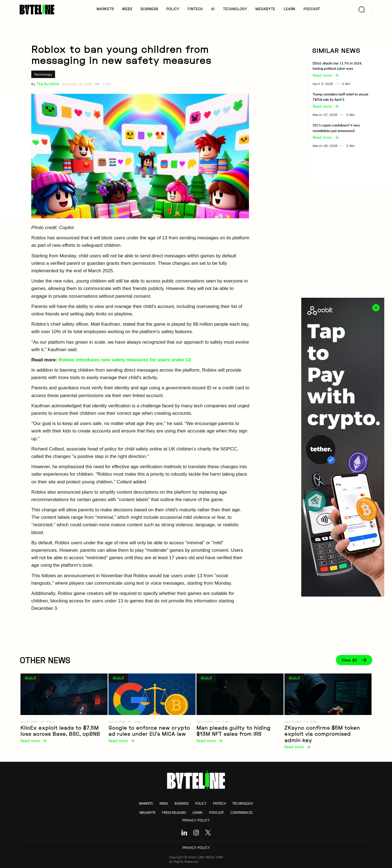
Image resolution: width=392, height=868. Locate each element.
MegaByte (265, 9)
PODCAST (312, 9)
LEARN (289, 9)
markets (146, 804)
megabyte (147, 813)
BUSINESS (149, 9)
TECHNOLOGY (235, 9)
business (182, 804)
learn (198, 813)
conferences (242, 813)
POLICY (173, 9)
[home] (39, 9)
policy (201, 804)
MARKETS (105, 9)
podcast (216, 813)
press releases (174, 813)
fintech (219, 804)
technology (243, 804)
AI (213, 9)
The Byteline (48, 84)
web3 (164, 804)
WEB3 (127, 9)
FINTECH (195, 9)
